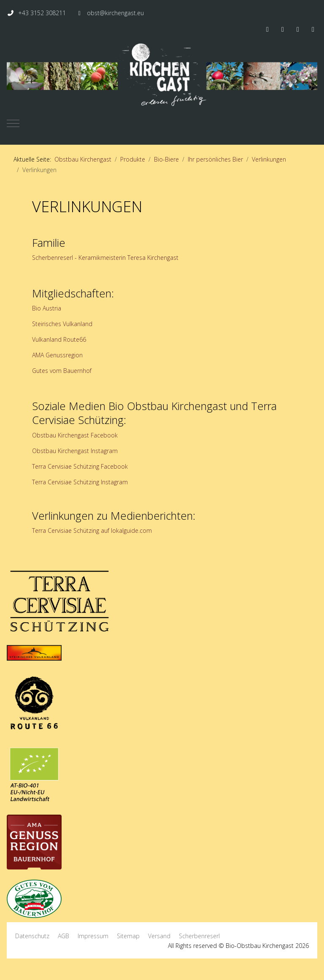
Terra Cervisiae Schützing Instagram (80, 482)
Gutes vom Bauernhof (62, 371)
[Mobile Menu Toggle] (13, 123)
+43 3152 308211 (42, 13)
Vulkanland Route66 (59, 339)
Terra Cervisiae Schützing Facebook (80, 466)
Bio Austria (47, 308)
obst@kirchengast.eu (115, 13)
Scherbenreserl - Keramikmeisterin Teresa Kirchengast (105, 258)
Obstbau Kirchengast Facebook (75, 435)
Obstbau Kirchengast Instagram (75, 451)
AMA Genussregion (57, 355)
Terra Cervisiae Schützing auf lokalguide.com (92, 530)
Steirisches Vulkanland (62, 324)
